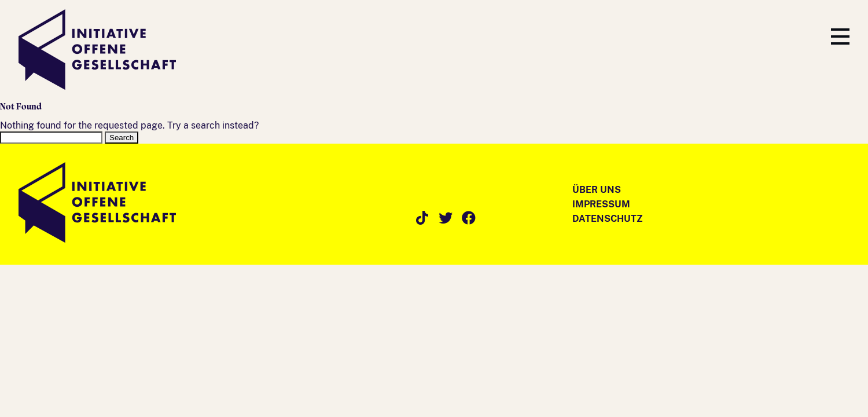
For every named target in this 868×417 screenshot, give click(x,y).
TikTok (422, 218)
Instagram (399, 218)
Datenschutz (608, 219)
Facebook (469, 218)
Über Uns (597, 190)
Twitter (446, 218)
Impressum (601, 204)
